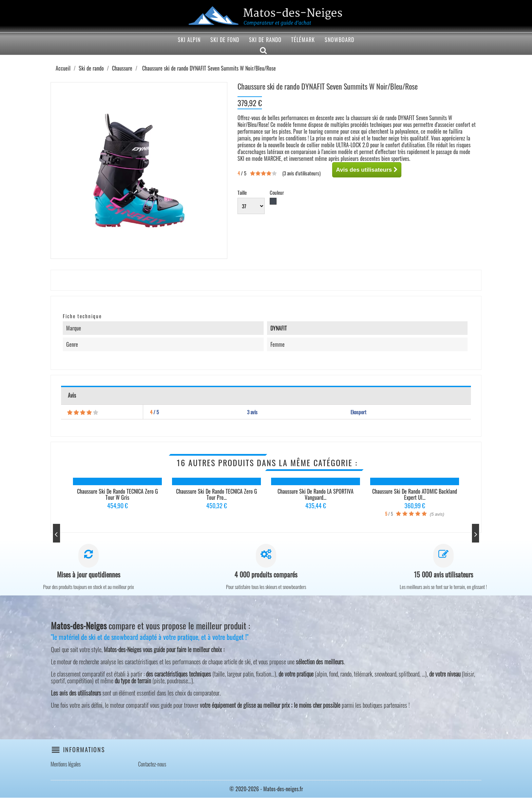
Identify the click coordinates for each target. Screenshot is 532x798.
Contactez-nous (152, 764)
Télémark (303, 40)
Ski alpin (189, 40)
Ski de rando (265, 40)
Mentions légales (66, 764)
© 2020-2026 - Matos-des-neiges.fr (266, 789)
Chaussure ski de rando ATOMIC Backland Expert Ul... (415, 494)
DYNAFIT (279, 328)
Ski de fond (225, 40)
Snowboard (339, 40)
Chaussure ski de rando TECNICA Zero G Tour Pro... (217, 494)
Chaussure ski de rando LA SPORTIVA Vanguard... (316, 494)
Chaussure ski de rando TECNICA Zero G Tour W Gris (118, 494)
